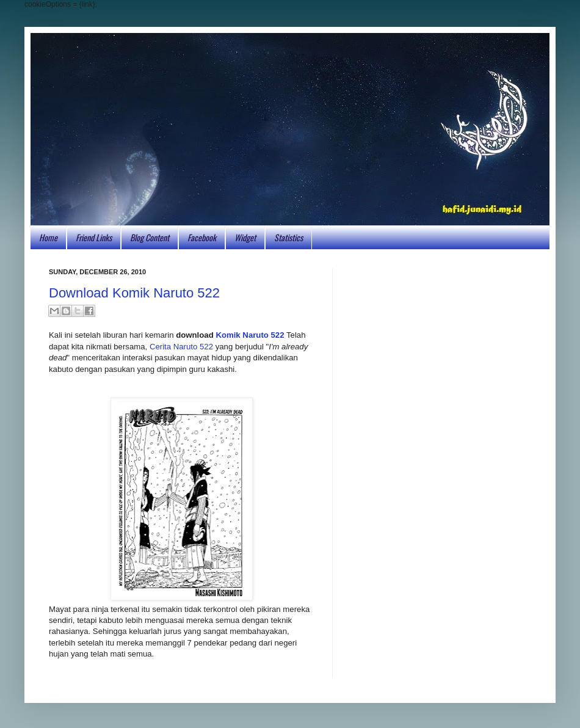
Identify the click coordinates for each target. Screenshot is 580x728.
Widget (245, 237)
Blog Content (150, 237)
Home (48, 237)
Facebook (202, 237)
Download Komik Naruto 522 (134, 293)
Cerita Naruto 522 (181, 347)
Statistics (288, 237)
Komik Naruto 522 (250, 335)
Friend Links (94, 237)
